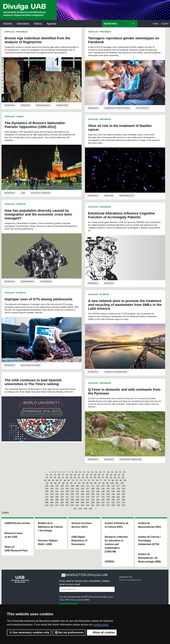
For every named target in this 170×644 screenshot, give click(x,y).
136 (52, 491)
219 (67, 505)
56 (99, 478)
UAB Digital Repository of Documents (79, 541)
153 (57, 494)
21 (120, 472)
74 (89, 480)
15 (96, 472)
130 (103, 489)
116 (113, 486)
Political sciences (41, 193)
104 (52, 486)
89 (67, 483)
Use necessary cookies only (29, 632)
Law (23, 193)
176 (93, 497)
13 (88, 472)
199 (47, 502)
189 (77, 500)
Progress (22, 32)
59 (111, 478)
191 (88, 500)
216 (52, 505)
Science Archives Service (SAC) (81, 525)
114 (103, 486)
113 (98, 486)
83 (125, 480)
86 (55, 483)
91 (75, 483)
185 (57, 500)
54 (91, 478)
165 (118, 494)
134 (123, 489)
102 (122, 483)
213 (118, 502)
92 (79, 483)
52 (83, 478)
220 (72, 505)
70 (73, 480)
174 (82, 497)
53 (87, 478)
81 (117, 480)
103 (47, 486)
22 (124, 472)
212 (113, 502)
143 (88, 491)
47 (63, 478)
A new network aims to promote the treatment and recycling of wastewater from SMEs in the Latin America (125, 305)
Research (10, 105)
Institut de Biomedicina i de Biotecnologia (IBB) (149, 558)
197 (118, 500)
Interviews (23, 24)
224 (93, 505)
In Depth (21, 204)
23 (47, 475)
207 (88, 502)
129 (98, 489)
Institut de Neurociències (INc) (150, 525)
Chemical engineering (116, 372)
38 (107, 475)
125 (77, 489)
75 (93, 480)
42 (123, 475)
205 (77, 502)
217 (57, 505)
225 (98, 505)
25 (55, 475)
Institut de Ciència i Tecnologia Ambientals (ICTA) (149, 541)
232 (80, 509)
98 (103, 483)
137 (57, 491)
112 (93, 486)
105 (57, 486)
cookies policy (101, 625)
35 (95, 475)
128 (93, 489)
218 (62, 505)
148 (113, 491)
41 (119, 475)
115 (108, 486)
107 (67, 486)
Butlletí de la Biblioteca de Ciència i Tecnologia (50, 527)
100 (112, 483)
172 (72, 497)
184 (52, 500)
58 (107, 478)
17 (104, 472)
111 (88, 486)
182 (123, 497)
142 (82, 491)
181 (118, 497)
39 (111, 475)
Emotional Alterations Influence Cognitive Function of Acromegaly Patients (121, 215)
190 (82, 500)
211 (108, 502)
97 (99, 483)
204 (72, 502)
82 (121, 480)
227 (108, 505)
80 (113, 480)
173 (77, 497)
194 (103, 500)
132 (113, 489)
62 (123, 478)
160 (93, 494)
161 (98, 494)
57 (103, 478)
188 (72, 500)
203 (67, 502)
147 (108, 491)
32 (83, 475)
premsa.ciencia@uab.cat (130, 580)
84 (47, 483)
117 (118, 486)
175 (88, 497)
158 (82, 494)
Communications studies (117, 108)
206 (82, 502)
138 (62, 491)
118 (123, 486)
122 (62, 489)
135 (47, 491)
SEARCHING (110, 24)
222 (82, 505)
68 (65, 480)
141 (77, 491)
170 (62, 497)
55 (95, 478)
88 (63, 483)
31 (79, 475)
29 (71, 475)
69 (69, 480)
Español (165, 24)
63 (45, 480)
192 (93, 500)
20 (116, 472)
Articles (8, 24)
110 (82, 486)
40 (115, 475)
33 (87, 475)
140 (72, 491)
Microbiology (127, 196)
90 (71, 483)
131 (108, 489)
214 (123, 502)
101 (117, 483)
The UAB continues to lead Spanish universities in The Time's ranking (33, 382)
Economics (46, 282)
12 (84, 472)
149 (118, 491)
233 (85, 509)
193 (98, 500)
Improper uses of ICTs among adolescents (39, 299)
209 (98, 502)
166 (123, 494)
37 (103, 475)
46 (59, 478)
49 (71, 478)
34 (91, 475)
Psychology (143, 108)
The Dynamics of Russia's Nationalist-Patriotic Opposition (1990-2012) (35, 125)
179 (108, 497)
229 (118, 505)
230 (123, 505)
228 (113, 505)
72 (81, 480)
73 (85, 480)
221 (77, 505)
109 (77, 486)
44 (51, 478)
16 (100, 472)
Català (155, 24)
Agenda (52, 24)
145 (98, 491)
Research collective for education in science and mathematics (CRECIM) (116, 544)
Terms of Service (76, 600)
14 (92, 472)
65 (53, 480)
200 (52, 502)
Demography (28, 282)
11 (80, 472)
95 (91, 483)
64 (49, 480)
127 (88, 489)
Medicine (26, 105)
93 (83, 483)
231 (75, 509)
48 (67, 478)
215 (47, 505)
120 (52, 489)
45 (55, 478)
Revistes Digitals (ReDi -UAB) (48, 542)
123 (67, 489)
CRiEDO (110, 562)
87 (59, 483)
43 (47, 478)
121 (57, 489)
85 (51, 483)
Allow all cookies (102, 632)
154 (62, 494)
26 (59, 475)
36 (99, 475)
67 (61, 480)
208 (93, 502)
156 (72, 494)
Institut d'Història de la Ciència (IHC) (117, 525)
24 (51, 475)
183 (47, 500)
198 (123, 500)
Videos (38, 24)
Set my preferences (69, 632)
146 (103, 491)
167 (47, 497)
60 (115, 478)
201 (57, 502)
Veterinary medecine (130, 459)
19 (112, 472)
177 (98, 497)
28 (67, 475)
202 (62, 502)
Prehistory (62, 105)
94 (87, 483)
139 (67, 491)
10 (76, 472)
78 (105, 480)
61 (119, 478)
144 (93, 491)
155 (67, 494)
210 (103, 502)
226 (103, 505)
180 (113, 497)
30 (75, 475)
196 (113, 500)
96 (95, 483)
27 (63, 475)
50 (75, 478)
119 (47, 489)
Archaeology (43, 105)
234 (91, 509)
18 (108, 472)
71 (77, 480)
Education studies (31, 365)
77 (101, 480)
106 (62, 486)
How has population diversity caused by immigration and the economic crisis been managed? (38, 214)
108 (72, 486)
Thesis (20, 117)
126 (82, 489)
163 (108, 494)
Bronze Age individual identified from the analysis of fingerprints (37, 40)
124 (72, 489)
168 (52, 497)
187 (67, 500)
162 (103, 494)
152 (52, 494)
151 (47, 494)
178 (103, 497)
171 (67, 497)
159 (88, 494)
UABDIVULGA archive (17, 523)
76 (97, 480)
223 (88, 505)
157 (77, 494)
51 (79, 478)
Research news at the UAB (14, 535)
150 (123, 491)
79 (109, 480)
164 (113, 494)
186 (62, 500)
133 (118, 489)
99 (107, 483)
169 (57, 497)
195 (108, 500)
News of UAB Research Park (16, 549)
